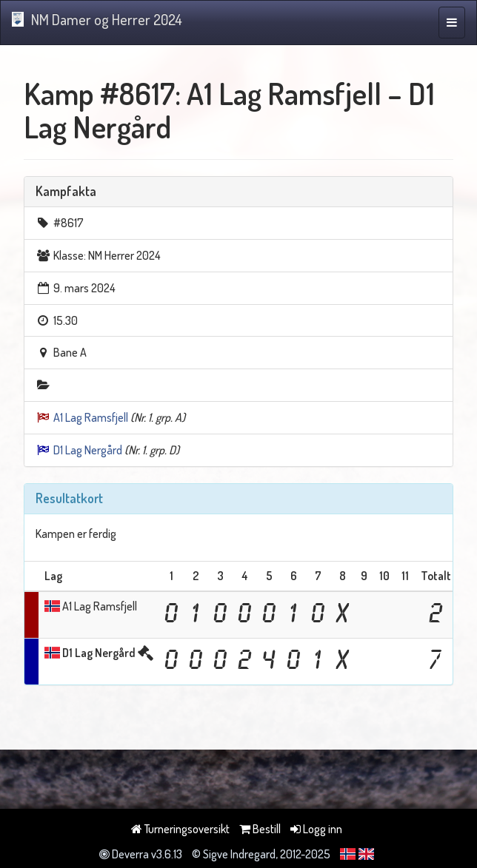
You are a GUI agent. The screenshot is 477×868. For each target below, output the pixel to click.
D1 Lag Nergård (88, 450)
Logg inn (316, 829)
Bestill (260, 829)
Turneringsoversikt (180, 829)
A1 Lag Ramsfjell (91, 417)
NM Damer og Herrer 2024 (97, 19)
